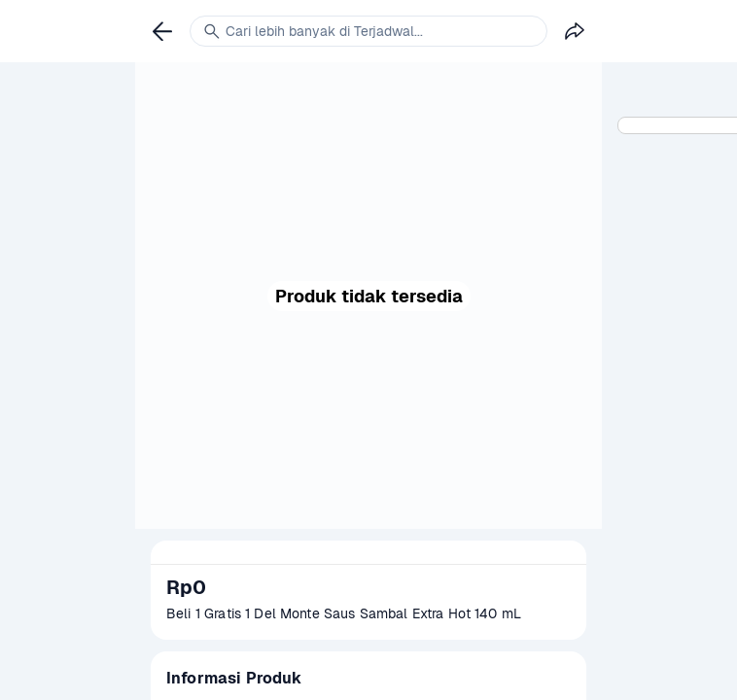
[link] (162, 31)
